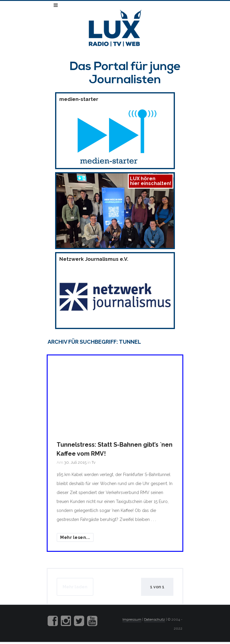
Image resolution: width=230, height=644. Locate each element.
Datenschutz (155, 619)
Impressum (132, 619)
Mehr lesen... (75, 537)
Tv (94, 462)
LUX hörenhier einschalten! (151, 181)
